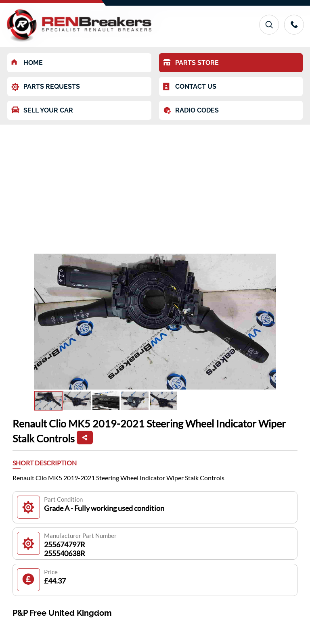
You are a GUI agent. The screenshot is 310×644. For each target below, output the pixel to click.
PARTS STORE (191, 63)
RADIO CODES (191, 110)
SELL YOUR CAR (42, 110)
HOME (27, 63)
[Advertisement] (155, 185)
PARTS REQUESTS (46, 87)
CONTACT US (190, 87)
